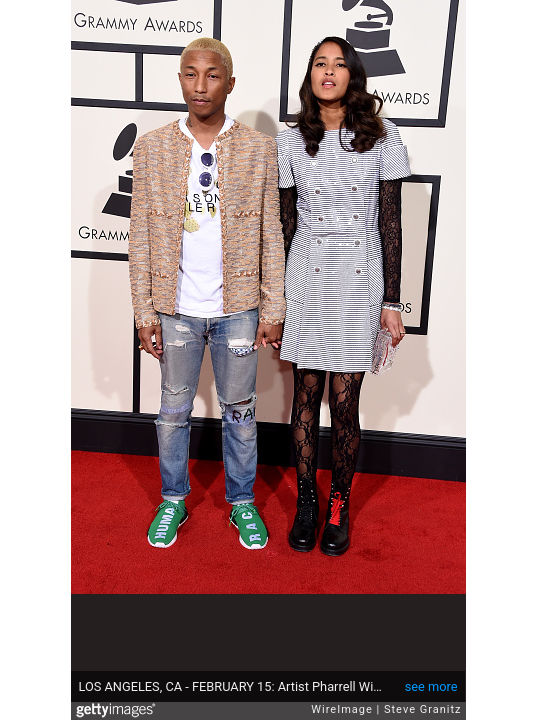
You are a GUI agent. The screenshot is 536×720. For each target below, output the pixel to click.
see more (431, 686)
